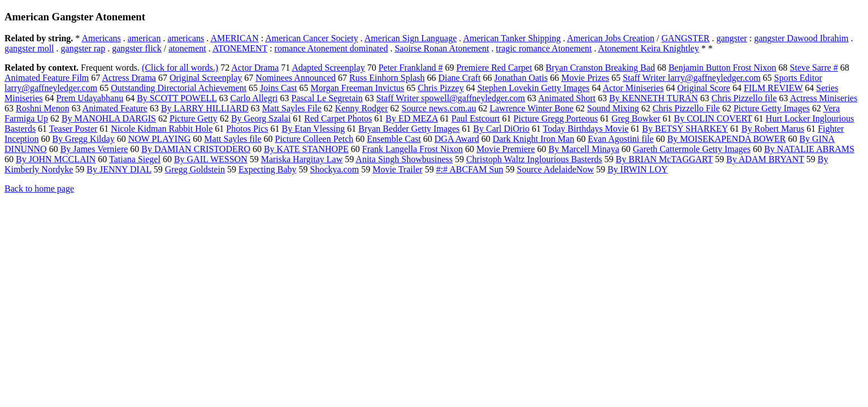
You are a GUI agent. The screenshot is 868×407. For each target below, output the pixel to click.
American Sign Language (411, 38)
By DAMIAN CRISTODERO (196, 149)
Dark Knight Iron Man (533, 139)
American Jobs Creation (611, 38)
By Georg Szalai (261, 118)
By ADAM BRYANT (765, 159)
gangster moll (29, 48)
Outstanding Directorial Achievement (179, 88)
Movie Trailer (397, 169)
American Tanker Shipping (512, 38)
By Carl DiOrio (501, 129)
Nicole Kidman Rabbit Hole (162, 129)
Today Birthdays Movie (586, 129)
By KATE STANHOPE (306, 149)
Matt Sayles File (292, 108)
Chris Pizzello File (686, 108)
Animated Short (567, 98)
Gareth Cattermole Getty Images (692, 149)
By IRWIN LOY (638, 169)
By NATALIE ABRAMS (809, 149)
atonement (187, 48)
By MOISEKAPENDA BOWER (727, 139)
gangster (732, 38)
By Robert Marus (773, 129)
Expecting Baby (268, 169)
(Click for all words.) (180, 68)
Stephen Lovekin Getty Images (534, 88)
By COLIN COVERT (713, 118)
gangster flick (137, 48)
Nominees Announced (296, 78)
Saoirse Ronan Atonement (442, 48)
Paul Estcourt (476, 118)
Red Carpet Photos (338, 118)
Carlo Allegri (254, 98)
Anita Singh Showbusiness (404, 159)
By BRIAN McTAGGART (665, 159)
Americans (101, 38)
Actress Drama (129, 78)
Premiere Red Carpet (494, 68)
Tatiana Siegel (135, 159)
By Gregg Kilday (83, 139)
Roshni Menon (43, 108)
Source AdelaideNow (555, 169)
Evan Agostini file (620, 139)
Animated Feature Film (47, 78)
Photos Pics (247, 129)
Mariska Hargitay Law (302, 159)
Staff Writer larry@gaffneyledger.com (692, 78)
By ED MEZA (411, 118)
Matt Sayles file (233, 139)
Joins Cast (278, 88)
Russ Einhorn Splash (387, 78)
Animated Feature (115, 108)
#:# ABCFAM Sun (470, 169)
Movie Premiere (506, 149)
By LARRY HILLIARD (205, 108)
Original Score (704, 88)
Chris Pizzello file (744, 98)
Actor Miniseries (633, 88)
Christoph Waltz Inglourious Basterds (534, 159)
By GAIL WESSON (211, 159)
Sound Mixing (613, 108)
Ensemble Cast (394, 139)
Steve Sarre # (814, 68)
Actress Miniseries (824, 98)
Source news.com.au (439, 108)
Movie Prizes (585, 78)
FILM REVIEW (773, 88)
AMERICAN (234, 38)
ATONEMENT (240, 48)
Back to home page (39, 189)
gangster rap (83, 48)
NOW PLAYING (160, 139)
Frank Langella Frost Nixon (413, 149)
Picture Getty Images (772, 108)
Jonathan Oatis (521, 78)
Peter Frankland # (411, 68)
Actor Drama (255, 68)
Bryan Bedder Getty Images (409, 129)
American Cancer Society (311, 38)
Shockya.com (335, 169)
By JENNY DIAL (119, 169)
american (144, 38)
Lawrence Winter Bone (531, 108)
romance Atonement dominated (331, 48)
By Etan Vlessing (314, 129)
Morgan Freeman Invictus (357, 88)
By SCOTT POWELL (177, 98)
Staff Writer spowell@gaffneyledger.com (451, 98)
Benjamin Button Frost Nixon (722, 68)
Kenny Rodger (362, 108)
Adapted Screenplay (328, 68)
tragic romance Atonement (544, 48)
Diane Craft (459, 78)
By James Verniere (94, 149)
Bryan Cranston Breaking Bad (600, 68)
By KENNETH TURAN (654, 98)
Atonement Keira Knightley (648, 48)
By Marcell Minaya (584, 149)
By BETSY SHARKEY (685, 129)
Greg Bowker (636, 118)
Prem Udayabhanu (90, 98)
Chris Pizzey (440, 88)
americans (186, 38)
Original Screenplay (206, 78)
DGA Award (457, 139)
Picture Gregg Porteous (556, 118)
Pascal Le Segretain (327, 98)
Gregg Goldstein (195, 169)
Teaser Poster (73, 129)
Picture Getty (194, 118)
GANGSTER (685, 38)
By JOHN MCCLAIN (56, 159)
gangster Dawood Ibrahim (801, 38)
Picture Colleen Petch (314, 139)
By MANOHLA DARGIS (109, 118)
